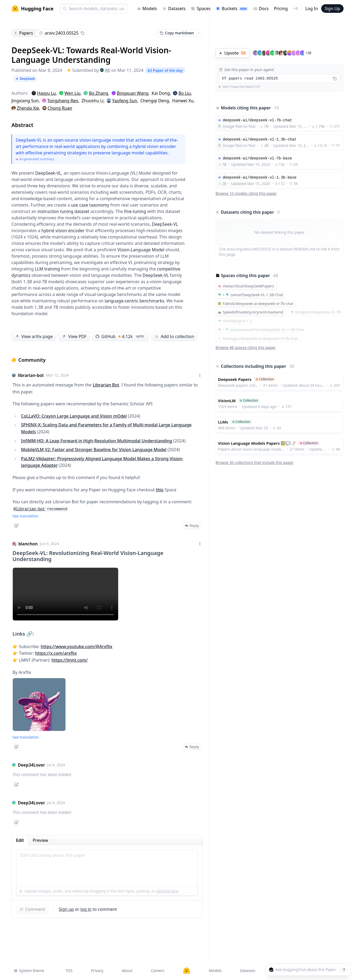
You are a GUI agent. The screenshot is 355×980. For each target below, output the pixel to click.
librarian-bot (31, 375)
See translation (26, 516)
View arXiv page (34, 337)
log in (86, 909)
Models (147, 9)
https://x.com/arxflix (56, 653)
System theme (29, 971)
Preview (40, 840)
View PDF (74, 337)
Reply (192, 526)
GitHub (120, 336)
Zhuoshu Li (92, 101)
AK (105, 70)
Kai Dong (161, 93)
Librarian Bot (106, 385)
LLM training (47, 269)
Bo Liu (185, 93)
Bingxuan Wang (133, 93)
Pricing (281, 9)
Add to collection (174, 336)
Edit (20, 840)
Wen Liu (72, 93)
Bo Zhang (98, 93)
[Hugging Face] (187, 971)
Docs (261, 9)
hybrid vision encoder (63, 230)
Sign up (66, 909)
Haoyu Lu (46, 93)
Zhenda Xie (28, 108)
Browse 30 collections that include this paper (255, 462)
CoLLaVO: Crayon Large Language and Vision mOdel (74, 416)
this (160, 490)
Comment (32, 909)
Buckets (232, 9)
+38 (309, 53)
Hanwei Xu (183, 101)
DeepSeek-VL (48, 173)
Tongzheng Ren (63, 101)
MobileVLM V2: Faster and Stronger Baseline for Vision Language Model (94, 450)
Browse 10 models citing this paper (246, 193)
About (127, 971)
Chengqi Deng (154, 101)
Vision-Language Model (141, 250)
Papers (23, 33)
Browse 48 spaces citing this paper (246, 347)
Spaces (201, 9)
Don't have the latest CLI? (242, 87)
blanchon (28, 544)
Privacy (97, 971)
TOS (69, 971)
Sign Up (332, 9)
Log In (311, 9)
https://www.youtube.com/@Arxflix (77, 647)
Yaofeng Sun (125, 101)
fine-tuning (135, 211)
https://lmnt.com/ (70, 660)
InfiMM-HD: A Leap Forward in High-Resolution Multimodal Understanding (97, 441)
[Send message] (344, 970)
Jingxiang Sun (25, 101)
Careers (158, 971)
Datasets (174, 9)
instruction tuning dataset (63, 211)
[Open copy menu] (199, 33)
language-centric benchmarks (134, 301)
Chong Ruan (60, 108)
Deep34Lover (31, 765)
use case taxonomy (90, 205)
